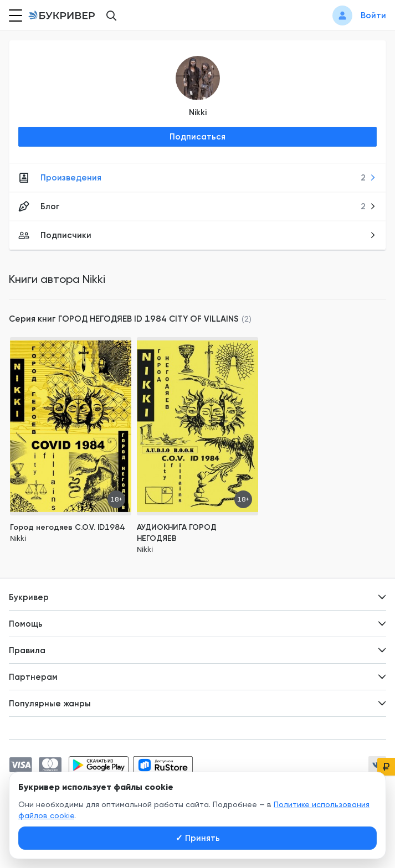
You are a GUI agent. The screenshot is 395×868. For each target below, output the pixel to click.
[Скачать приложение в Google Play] (99, 765)
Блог (197, 206)
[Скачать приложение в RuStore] (163, 765)
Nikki (198, 112)
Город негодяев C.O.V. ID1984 (68, 527)
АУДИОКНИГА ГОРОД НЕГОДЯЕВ (177, 533)
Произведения (197, 178)
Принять (198, 838)
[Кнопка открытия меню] (14, 15)
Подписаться (197, 137)
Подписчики (197, 235)
